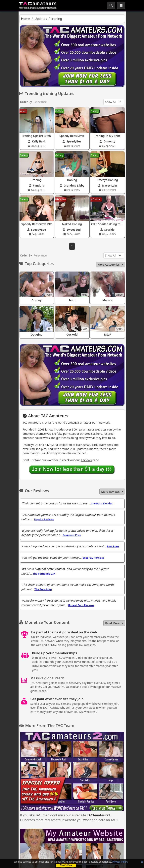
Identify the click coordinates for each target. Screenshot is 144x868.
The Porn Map (43, 589)
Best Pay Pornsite (93, 558)
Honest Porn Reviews (81, 605)
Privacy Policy (120, 862)
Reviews (86, 460)
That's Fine (66, 865)
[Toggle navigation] (121, 5)
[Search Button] (111, 5)
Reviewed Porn (72, 535)
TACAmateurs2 (98, 815)
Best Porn (113, 546)
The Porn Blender (102, 503)
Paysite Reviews (44, 519)
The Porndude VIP (44, 574)
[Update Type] (114, 102)
